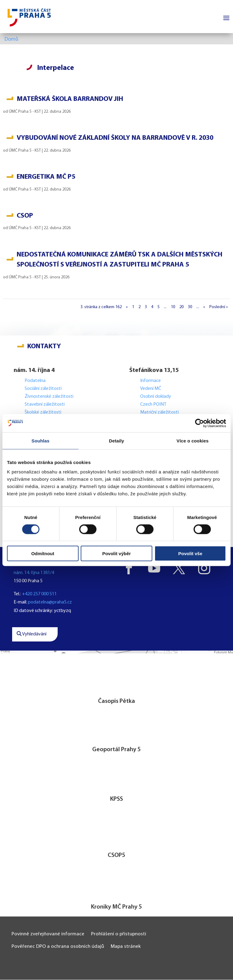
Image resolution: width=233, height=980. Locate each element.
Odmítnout (43, 554)
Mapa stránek (126, 947)
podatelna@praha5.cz (50, 603)
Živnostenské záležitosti (49, 397)
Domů (11, 40)
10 (173, 307)
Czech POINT (153, 405)
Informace (150, 381)
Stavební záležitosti (45, 405)
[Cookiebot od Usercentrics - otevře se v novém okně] (199, 423)
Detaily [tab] (116, 440)
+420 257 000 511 (39, 594)
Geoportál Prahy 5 (116, 750)
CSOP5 (116, 856)
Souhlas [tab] (41, 440)
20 (181, 307)
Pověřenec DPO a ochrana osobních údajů (58, 947)
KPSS (116, 799)
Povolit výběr (116, 554)
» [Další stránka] (204, 307)
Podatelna (35, 381)
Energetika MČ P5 (46, 177)
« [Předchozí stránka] (127, 307)
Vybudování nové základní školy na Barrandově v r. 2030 (115, 138)
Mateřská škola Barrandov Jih (70, 100)
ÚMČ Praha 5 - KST (25, 112)
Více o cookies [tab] (193, 440)
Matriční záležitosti (159, 413)
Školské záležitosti (43, 413)
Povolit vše (190, 554)
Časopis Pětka (116, 702)
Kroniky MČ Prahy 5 (116, 907)
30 (190, 307)
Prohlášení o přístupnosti (119, 934)
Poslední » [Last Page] (219, 307)
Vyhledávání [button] (32, 634)
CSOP (25, 216)
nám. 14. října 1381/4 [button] (34, 573)
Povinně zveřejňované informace (48, 934)
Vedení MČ (151, 389)
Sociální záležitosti (43, 389)
